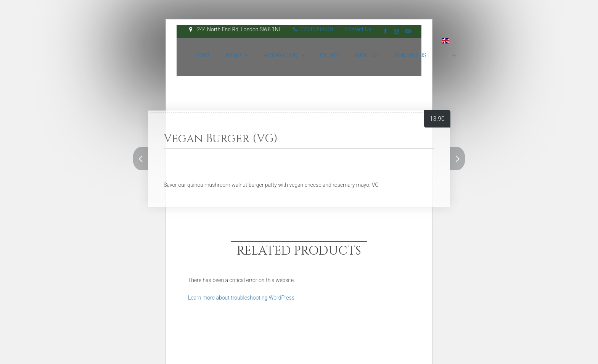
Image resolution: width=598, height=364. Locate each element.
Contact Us (358, 29)
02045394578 (313, 29)
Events (330, 55)
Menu (233, 55)
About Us (367, 55)
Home (203, 55)
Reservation (281, 55)
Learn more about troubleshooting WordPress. (242, 298)
